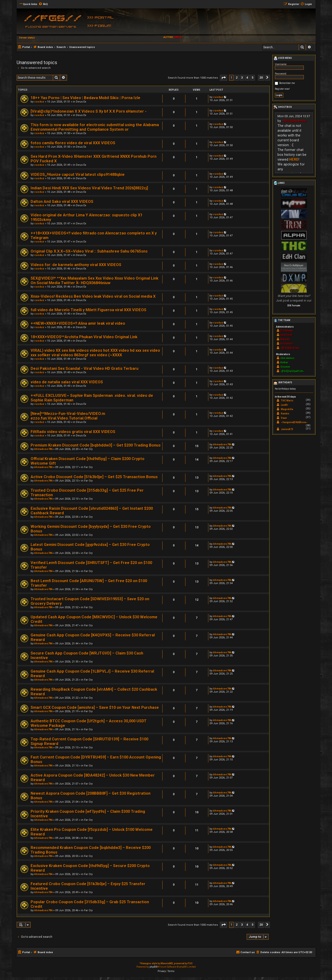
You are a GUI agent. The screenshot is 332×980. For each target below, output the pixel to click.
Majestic (285, 339)
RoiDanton (287, 344)
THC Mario (287, 401)
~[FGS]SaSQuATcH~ (292, 371)
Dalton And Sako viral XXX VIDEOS (62, 202)
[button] (224, 78)
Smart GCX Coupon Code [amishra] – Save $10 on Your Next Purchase (95, 707)
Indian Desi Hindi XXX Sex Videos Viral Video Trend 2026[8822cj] (89, 188)
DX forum (294, 305)
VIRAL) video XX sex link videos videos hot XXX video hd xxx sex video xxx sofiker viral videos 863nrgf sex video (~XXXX (95, 353)
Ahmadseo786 (43, 449)
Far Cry (88, 449)
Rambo (285, 414)
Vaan (284, 418)
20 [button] (261, 78)
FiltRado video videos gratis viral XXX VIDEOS (73, 432)
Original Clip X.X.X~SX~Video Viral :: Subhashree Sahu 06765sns (89, 251)
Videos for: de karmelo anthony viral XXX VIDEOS (76, 265)
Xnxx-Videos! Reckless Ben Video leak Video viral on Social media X (93, 296)
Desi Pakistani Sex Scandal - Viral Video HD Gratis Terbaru (85, 369)
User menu (283, 58)
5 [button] (253, 78)
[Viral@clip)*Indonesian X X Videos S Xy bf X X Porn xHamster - (89, 111)
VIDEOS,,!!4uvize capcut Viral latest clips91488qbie (78, 175)
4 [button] (247, 78)
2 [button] (237, 78)
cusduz (39, 102)
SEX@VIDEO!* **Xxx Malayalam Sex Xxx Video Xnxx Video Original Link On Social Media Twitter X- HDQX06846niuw (95, 281)
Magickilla (287, 409)
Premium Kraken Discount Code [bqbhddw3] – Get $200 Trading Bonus (96, 445)
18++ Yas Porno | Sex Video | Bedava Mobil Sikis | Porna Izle (85, 98)
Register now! (282, 89)
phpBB (153, 967)
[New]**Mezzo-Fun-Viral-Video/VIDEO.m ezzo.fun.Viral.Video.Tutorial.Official (68, 416)
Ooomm (285, 367)
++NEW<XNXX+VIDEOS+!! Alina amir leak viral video (78, 323)
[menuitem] (43, 4)
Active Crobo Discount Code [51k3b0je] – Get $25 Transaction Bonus (94, 477)
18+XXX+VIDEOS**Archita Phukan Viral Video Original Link (84, 337)
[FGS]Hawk (287, 331)
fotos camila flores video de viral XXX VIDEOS (73, 143)
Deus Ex (81, 102)
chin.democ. (288, 358)
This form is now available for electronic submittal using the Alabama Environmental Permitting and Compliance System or (95, 127)
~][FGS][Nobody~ (295, 121)
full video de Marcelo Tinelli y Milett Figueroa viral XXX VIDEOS (88, 310)
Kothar (284, 362)
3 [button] (242, 78)
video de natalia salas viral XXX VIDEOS (67, 382)
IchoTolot (286, 335)
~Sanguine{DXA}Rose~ (294, 422)
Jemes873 (287, 429)
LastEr (285, 405)
